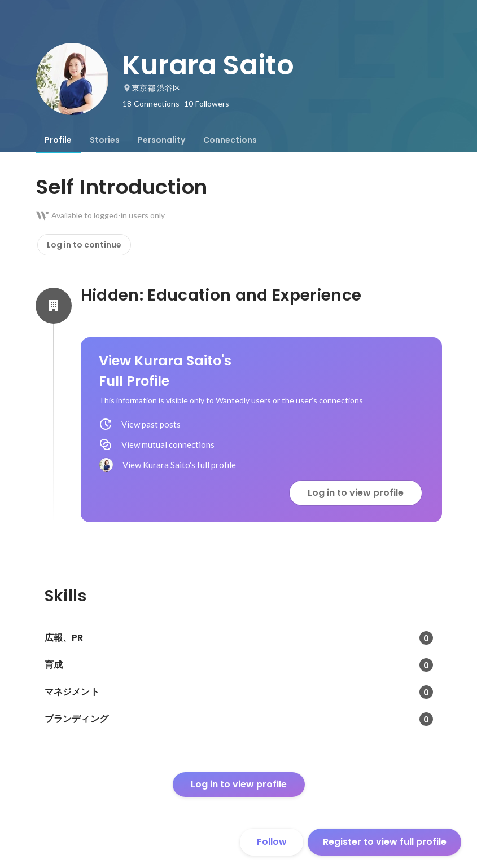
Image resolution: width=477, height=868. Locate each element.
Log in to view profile (356, 493)
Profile (58, 140)
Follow (272, 842)
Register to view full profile (385, 842)
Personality (161, 140)
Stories (105, 140)
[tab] (58, 140)
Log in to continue (84, 245)
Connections (230, 140)
